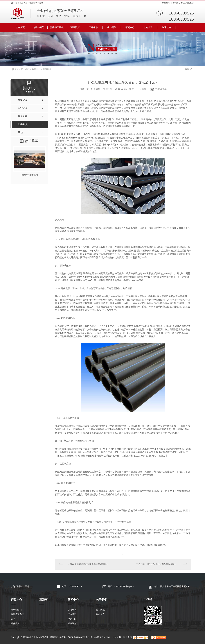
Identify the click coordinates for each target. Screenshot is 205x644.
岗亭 (13, 619)
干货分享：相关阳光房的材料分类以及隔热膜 (157, 564)
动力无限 (128, 637)
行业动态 (72, 614)
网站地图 (95, 637)
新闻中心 (130, 27)
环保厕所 (75, 27)
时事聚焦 (47, 69)
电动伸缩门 (39, 27)
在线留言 (166, 3)
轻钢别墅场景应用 (29, 175)
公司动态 (72, 610)
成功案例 (112, 27)
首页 (27, 69)
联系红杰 (167, 27)
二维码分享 (161, 89)
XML (109, 637)
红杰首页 (20, 27)
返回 (189, 69)
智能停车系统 (57, 27)
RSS (103, 637)
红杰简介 (148, 27)
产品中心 (93, 27)
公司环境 (100, 610)
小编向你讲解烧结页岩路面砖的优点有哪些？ (89, 564)
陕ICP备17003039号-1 (79, 637)
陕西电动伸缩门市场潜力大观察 (29, 3)
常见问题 (72, 619)
